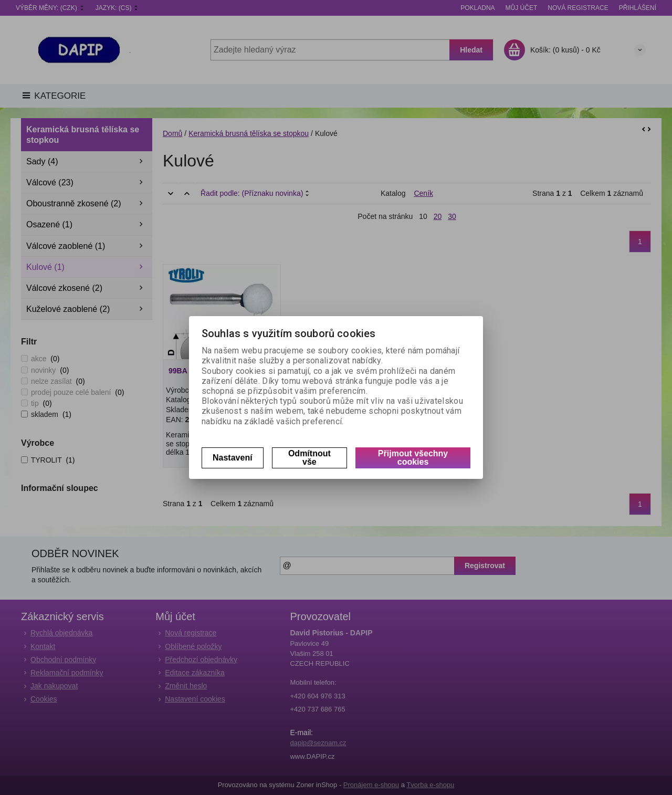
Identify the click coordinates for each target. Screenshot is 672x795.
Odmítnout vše (309, 458)
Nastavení (233, 458)
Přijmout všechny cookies (413, 458)
